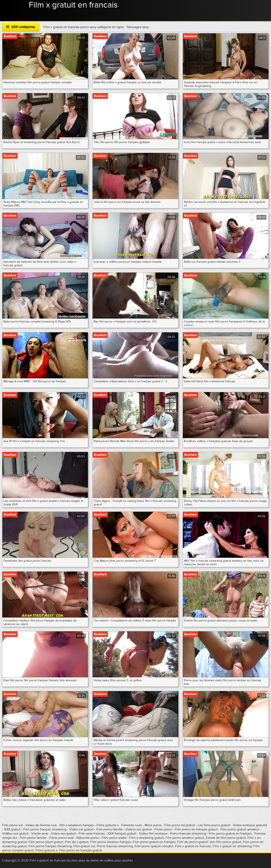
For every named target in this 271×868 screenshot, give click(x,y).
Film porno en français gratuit (196, 829)
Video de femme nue (41, 825)
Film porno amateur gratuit (185, 838)
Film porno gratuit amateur (240, 829)
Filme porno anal (61, 838)
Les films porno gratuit (214, 825)
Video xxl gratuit (81, 829)
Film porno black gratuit (46, 842)
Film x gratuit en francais (73, 5)
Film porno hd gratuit (180, 825)
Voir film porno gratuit (225, 842)
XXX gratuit (12, 829)
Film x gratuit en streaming (232, 846)
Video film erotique (153, 834)
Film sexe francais (92, 834)
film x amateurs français (77, 825)
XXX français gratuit (122, 834)
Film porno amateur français (111, 842)
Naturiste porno (88, 838)
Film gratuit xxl (84, 846)
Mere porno (153, 825)
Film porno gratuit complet (154, 846)
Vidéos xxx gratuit (16, 834)
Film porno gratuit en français (230, 834)
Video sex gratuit (63, 834)
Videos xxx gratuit (139, 829)
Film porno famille (109, 829)
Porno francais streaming (188, 834)
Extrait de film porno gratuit (226, 838)
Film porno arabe (114, 838)
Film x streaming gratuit (147, 838)
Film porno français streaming (45, 829)
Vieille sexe (40, 834)
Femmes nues (132, 825)
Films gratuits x (108, 825)
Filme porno (163, 829)
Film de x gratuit (77, 842)
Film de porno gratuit (192, 842)
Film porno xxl (13, 825)
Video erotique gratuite (250, 825)
